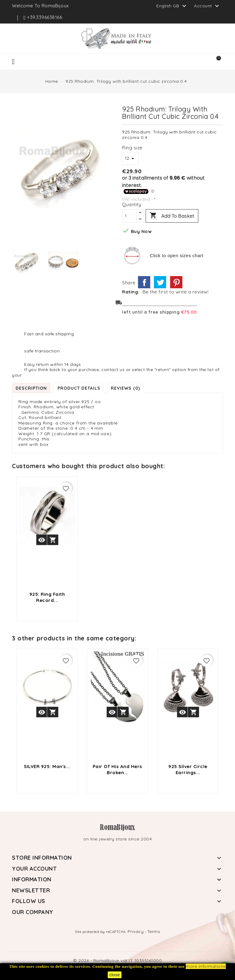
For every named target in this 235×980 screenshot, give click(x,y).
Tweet (160, 282)
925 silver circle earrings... (188, 769)
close (115, 975)
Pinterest (176, 282)
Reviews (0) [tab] (127, 388)
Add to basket (172, 216)
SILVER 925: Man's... (47, 766)
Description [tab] (32, 388)
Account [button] (207, 6)
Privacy (136, 931)
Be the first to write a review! (176, 292)
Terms (154, 931)
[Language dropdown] (172, 6)
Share (144, 282)
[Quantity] (129, 216)
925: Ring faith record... (47, 597)
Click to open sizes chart (177, 255)
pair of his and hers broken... (117, 769)
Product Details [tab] (80, 388)
